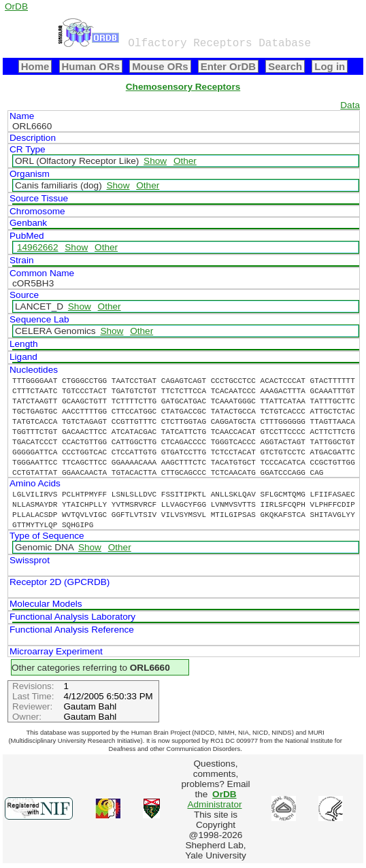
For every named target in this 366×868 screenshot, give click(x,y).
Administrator (214, 799)
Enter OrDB (228, 66)
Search (285, 66)
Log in (330, 66)
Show (155, 161)
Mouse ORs (160, 66)
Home (35, 66)
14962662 (37, 247)
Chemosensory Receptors (183, 87)
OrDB (16, 6)
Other (185, 161)
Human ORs (91, 66)
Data (350, 105)
